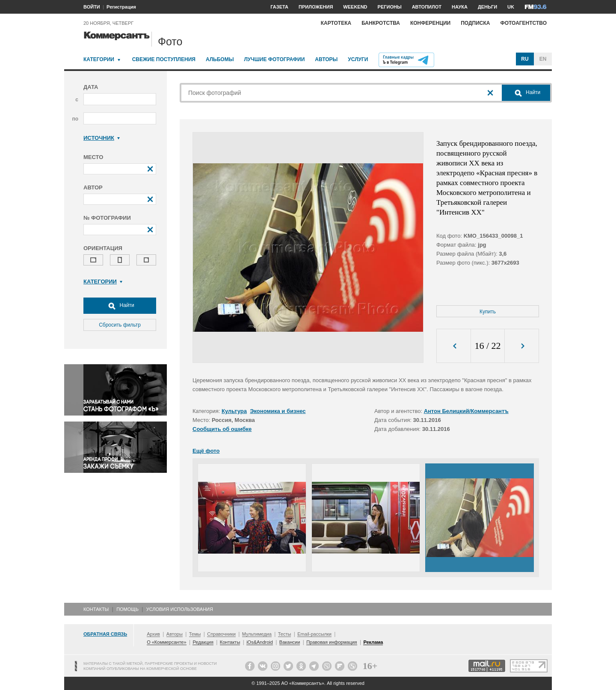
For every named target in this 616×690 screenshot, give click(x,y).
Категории (99, 59)
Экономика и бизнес (278, 411)
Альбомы (220, 59)
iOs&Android (260, 642)
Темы (195, 634)
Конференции (430, 23)
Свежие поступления (164, 59)
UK (511, 7)
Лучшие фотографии (274, 59)
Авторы (326, 59)
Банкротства (381, 23)
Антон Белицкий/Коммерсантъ (466, 411)
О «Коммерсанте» (166, 642)
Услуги (358, 59)
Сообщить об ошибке (222, 429)
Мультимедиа (257, 634)
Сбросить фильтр (120, 325)
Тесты (285, 634)
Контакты (96, 609)
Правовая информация (332, 642)
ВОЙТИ (92, 7)
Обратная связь (105, 634)
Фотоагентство (523, 23)
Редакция (203, 642)
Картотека (336, 23)
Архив (153, 634)
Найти (120, 306)
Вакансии (290, 642)
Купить (488, 312)
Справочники (221, 634)
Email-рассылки (314, 634)
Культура (234, 411)
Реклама (373, 642)
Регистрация (121, 7)
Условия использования (180, 609)
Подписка (475, 23)
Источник (102, 138)
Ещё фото (206, 451)
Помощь (127, 609)
